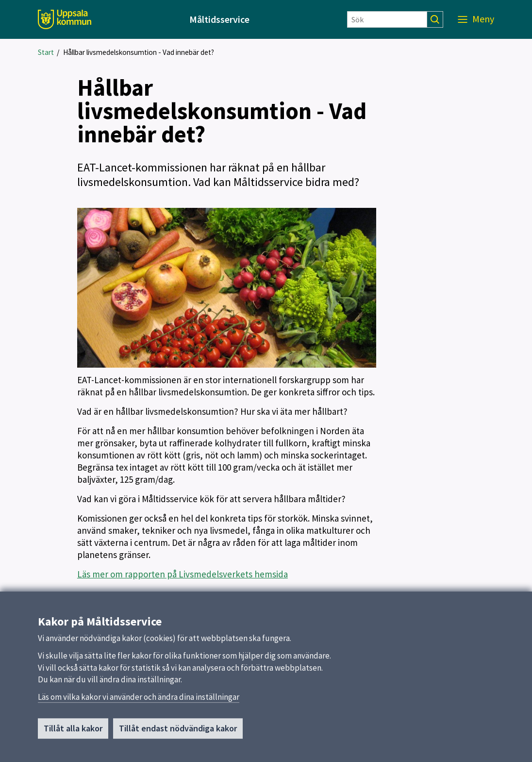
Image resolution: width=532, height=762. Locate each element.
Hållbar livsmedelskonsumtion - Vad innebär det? (139, 52)
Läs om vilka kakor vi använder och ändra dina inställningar (139, 700)
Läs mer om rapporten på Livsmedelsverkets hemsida (183, 574)
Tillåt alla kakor (73, 731)
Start (46, 52)
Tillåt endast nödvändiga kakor (178, 731)
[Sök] (387, 19)
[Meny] (476, 19)
